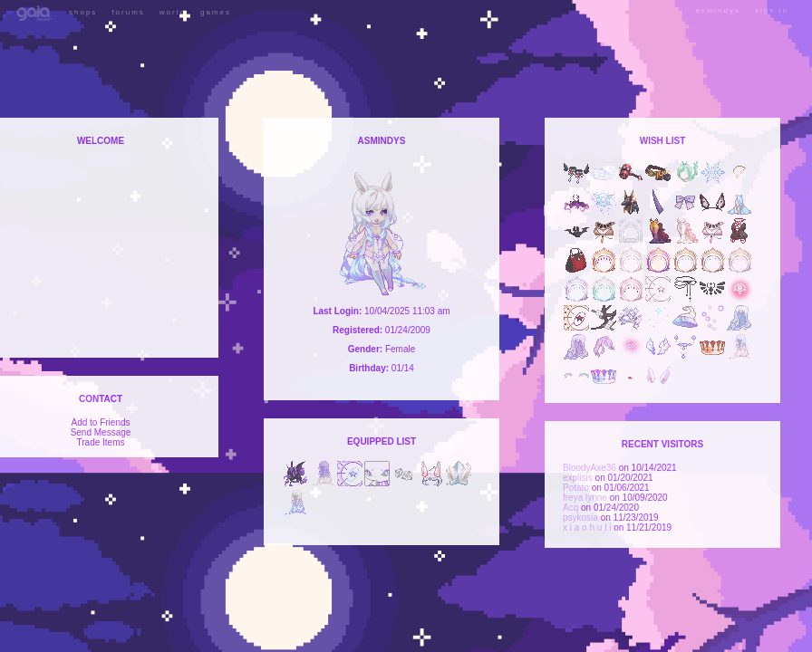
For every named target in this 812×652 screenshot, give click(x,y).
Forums (128, 12)
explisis (578, 478)
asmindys (718, 10)
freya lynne (585, 498)
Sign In (772, 10)
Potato (576, 488)
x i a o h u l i (587, 527)
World (173, 12)
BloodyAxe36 (590, 468)
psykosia (580, 518)
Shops (83, 12)
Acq (570, 508)
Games (216, 12)
